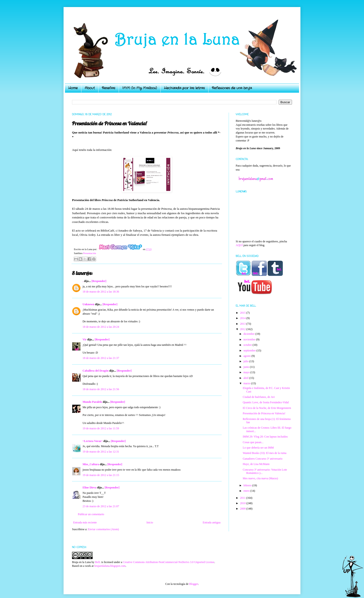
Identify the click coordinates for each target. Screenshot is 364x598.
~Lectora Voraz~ (93, 441)
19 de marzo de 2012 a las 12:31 (101, 452)
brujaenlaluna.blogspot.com (110, 566)
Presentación (89, 253)
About (90, 88)
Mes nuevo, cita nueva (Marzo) (260, 478)
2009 (243, 509)
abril (246, 378)
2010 (243, 503)
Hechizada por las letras (184, 88)
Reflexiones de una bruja (232, 88)
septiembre (250, 350)
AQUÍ (239, 245)
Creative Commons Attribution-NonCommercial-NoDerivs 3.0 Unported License (169, 562)
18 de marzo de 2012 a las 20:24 (101, 327)
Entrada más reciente (85, 522)
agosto (247, 356)
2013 (243, 324)
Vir (85, 339)
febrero (248, 485)
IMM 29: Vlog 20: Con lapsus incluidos (265, 437)
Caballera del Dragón (96, 371)
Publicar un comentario (91, 514)
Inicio (150, 522)
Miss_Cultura (91, 464)
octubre (248, 345)
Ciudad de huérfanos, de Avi (259, 397)
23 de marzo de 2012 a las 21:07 (101, 506)
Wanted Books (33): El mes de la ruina (265, 453)
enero (247, 491)
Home (73, 88)
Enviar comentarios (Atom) (103, 529)
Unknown (88, 304)
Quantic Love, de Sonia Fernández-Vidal (266, 402)
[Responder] (99, 281)
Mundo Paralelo (92, 402)
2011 (243, 498)
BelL (98, 562)
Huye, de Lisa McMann (256, 464)
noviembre (250, 339)
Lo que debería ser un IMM (258, 448)
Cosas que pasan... (253, 442)
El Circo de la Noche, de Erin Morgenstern (267, 408)
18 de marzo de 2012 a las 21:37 (101, 358)
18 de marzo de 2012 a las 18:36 (101, 292)
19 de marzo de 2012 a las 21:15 (101, 475)
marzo (247, 383)
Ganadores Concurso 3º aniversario (263, 459)
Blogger (193, 584)
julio (246, 361)
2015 (243, 313)
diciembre (249, 334)
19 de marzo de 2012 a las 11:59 (101, 428)
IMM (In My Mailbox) (140, 88)
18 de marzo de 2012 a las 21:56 (101, 389)
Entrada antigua (212, 522)
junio (247, 367)
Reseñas (108, 88)
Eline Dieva (89, 488)
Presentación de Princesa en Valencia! (264, 413)
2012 (243, 329)
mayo (247, 372)
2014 (243, 318)
